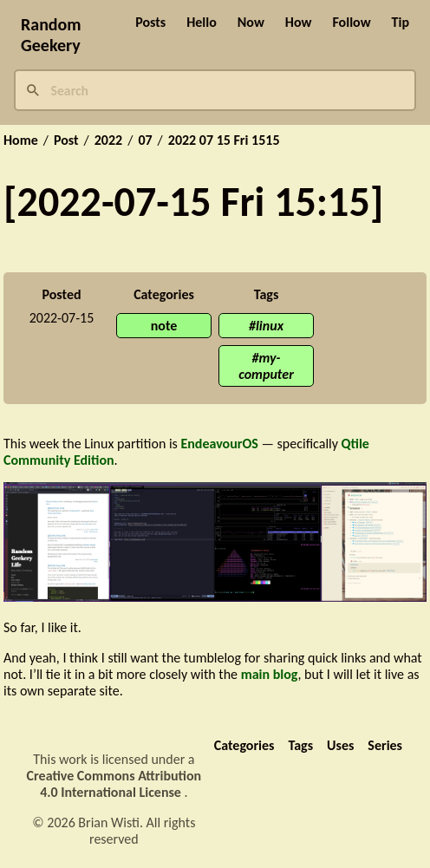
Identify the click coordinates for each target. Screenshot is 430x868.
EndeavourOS (219, 444)
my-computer (266, 366)
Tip (401, 22)
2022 (108, 140)
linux (270, 326)
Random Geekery (51, 35)
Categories (244, 745)
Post (66, 140)
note (164, 326)
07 (145, 140)
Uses (340, 745)
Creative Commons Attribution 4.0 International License (114, 784)
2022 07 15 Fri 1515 (224, 140)
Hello (202, 22)
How (299, 22)
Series (385, 745)
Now (251, 22)
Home (21, 140)
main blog (270, 674)
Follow (351, 22)
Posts (150, 22)
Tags (300, 745)
